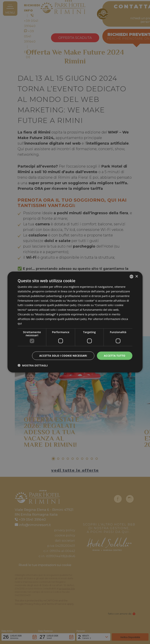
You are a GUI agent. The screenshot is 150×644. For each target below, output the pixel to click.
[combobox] (131, 277)
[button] (33, 365)
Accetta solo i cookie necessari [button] (63, 356)
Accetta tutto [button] (115, 356)
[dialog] (75, 322)
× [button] (136, 276)
